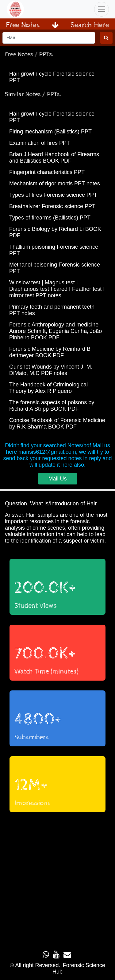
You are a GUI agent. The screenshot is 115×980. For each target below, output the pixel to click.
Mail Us (57, 479)
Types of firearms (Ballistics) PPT (50, 218)
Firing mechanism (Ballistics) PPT (50, 132)
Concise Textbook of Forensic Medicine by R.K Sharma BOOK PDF (57, 423)
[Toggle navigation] (102, 9)
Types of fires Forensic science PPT (53, 195)
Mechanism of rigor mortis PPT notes (55, 184)
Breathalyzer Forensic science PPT (52, 206)
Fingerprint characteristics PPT (47, 172)
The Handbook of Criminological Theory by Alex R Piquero (48, 388)
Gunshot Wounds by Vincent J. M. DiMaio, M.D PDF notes (51, 370)
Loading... (57, 879)
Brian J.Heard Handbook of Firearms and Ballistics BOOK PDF (54, 158)
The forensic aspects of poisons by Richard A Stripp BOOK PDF (52, 406)
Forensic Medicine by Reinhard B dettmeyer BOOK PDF (50, 352)
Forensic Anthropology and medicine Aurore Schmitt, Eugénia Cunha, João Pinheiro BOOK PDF (56, 331)
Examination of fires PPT (40, 143)
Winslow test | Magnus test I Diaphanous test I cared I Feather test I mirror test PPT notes (57, 289)
